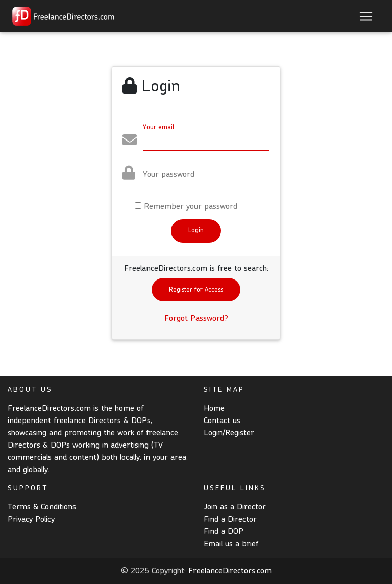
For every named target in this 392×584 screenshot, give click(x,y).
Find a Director (230, 520)
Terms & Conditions (42, 507)
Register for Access (196, 290)
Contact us (222, 421)
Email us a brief (231, 544)
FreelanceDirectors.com (230, 571)
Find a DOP (224, 532)
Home (214, 409)
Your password (169, 175)
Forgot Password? (196, 319)
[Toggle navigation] (366, 16)
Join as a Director (235, 507)
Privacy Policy (31, 520)
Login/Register (229, 433)
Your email (158, 127)
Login (196, 231)
